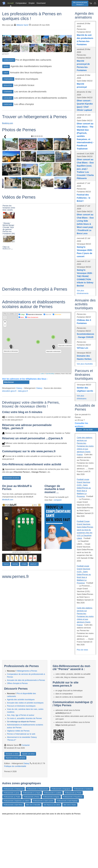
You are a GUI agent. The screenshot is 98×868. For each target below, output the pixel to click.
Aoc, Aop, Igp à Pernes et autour (21, 715)
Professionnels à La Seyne (32, 793)
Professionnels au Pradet (12, 797)
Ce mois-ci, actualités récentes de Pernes (24, 718)
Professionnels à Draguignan (61, 789)
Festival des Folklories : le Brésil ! (84, 198)
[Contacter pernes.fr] (95, 3)
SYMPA (24, 564)
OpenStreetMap (50, 374)
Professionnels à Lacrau (12, 793)
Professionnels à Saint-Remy (13, 805)
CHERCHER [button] (8, 104)
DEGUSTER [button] (8, 85)
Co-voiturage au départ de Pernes (21, 722)
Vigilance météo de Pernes (18, 731)
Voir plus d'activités (85, 364)
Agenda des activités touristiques (21, 700)
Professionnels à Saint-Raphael (67, 801)
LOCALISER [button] (8, 98)
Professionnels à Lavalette (53, 793)
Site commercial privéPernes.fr (80, 3)
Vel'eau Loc (83, 348)
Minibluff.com (8, 500)
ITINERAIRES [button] (8, 79)
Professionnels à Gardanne (83, 789)
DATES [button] (6, 66)
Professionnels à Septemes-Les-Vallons (17, 801)
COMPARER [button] (8, 92)
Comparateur (21, 3)
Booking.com (8, 123)
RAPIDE (15, 564)
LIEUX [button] (6, 73)
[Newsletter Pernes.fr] (91, 3)
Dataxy (19, 388)
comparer (58, 500)
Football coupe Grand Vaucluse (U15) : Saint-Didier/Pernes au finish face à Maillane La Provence (84, 488)
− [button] (5, 325)
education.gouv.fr (9, 391)
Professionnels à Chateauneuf (14, 789)
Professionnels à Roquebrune (73, 797)
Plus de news (82, 650)
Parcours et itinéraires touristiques (21, 706)
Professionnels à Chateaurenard (38, 789)
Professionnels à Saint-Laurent (43, 801)
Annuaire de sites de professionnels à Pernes (26, 680)
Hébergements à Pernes (27, 671)
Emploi (32, 3)
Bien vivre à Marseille (33, 805)
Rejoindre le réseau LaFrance (15, 758)
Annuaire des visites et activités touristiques (25, 703)
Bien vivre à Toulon (70, 805)
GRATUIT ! (34, 564)
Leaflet (42, 374)
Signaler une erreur (28, 754)
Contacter (26, 745)
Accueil (10, 3)
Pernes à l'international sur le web (21, 734)
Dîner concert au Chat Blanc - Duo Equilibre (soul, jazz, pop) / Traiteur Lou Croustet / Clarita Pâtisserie (85, 169)
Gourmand (41, 3)
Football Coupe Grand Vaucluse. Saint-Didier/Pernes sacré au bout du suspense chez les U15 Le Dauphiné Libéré (85, 530)
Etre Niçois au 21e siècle (52, 805)
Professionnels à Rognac (51, 797)
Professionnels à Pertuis (32, 797)
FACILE (6, 564)
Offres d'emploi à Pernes (17, 683)
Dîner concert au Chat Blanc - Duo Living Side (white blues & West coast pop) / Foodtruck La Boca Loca (85, 224)
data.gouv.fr (23, 391)
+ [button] (5, 322)
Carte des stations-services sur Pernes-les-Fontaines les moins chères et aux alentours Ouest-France (85, 446)
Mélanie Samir (22, 25)
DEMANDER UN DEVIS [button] (12, 478)
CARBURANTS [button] (9, 60)
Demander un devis (12, 754)
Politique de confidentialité (15, 766)
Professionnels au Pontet (73, 793)
